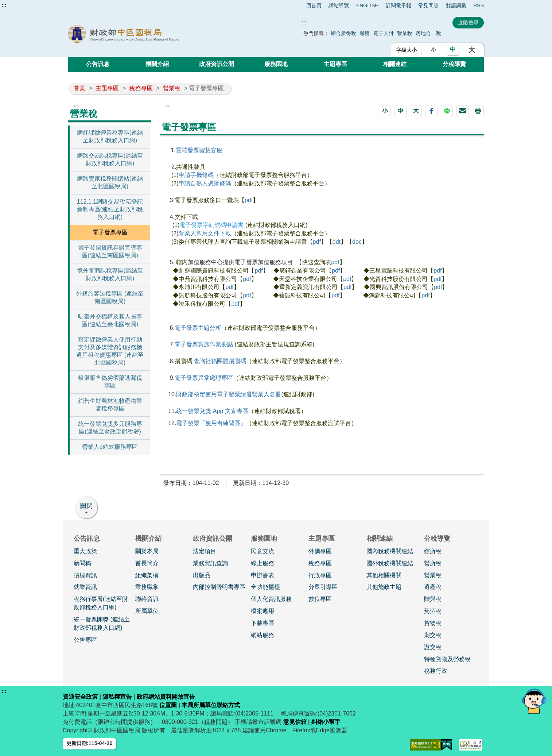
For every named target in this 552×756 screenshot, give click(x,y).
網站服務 (263, 635)
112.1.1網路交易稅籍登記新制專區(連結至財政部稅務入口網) (110, 209)
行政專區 (320, 575)
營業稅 (405, 33)
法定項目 (205, 551)
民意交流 (263, 551)
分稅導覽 (454, 64)
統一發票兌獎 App (200, 411)
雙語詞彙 (456, 5)
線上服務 (263, 563)
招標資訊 (85, 575)
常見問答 (428, 5)
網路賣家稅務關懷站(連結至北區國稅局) (110, 182)
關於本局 (147, 551)
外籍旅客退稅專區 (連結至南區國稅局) (110, 297)
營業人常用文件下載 (205, 233)
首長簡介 (147, 563)
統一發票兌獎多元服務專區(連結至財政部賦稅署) (110, 428)
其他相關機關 (384, 575)
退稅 (365, 33)
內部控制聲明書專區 (219, 587)
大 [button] (472, 50)
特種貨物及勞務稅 (447, 659)
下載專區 (263, 623)
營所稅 (433, 563)
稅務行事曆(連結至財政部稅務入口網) (101, 603)
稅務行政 (436, 671)
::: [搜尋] (304, 22)
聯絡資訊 (147, 599)
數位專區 (320, 599)
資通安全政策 (80, 697)
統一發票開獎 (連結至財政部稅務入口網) (102, 624)
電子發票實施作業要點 (205, 344)
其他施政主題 (384, 587)
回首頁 (314, 5)
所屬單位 (147, 611)
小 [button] (434, 50)
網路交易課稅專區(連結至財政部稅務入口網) (110, 159)
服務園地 (276, 64)
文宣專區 (237, 411)
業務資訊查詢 (210, 563)
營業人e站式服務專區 (110, 447)
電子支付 (384, 33)
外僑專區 (320, 551)
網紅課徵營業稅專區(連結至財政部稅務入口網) (110, 136)
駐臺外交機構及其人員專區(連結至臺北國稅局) (110, 320)
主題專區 (335, 64)
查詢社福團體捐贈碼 (220, 361)
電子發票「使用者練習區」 (211, 423)
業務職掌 (147, 587)
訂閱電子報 (399, 5)
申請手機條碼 (196, 175)
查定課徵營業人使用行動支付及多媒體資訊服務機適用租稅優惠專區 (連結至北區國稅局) (110, 351)
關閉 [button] (87, 506)
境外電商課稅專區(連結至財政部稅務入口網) (110, 274)
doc (357, 242)
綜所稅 (433, 551)
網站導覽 (339, 5)
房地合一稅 (428, 33)
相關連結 (395, 64)
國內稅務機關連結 (390, 551)
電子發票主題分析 (198, 328)
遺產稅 (433, 587)
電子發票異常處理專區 (204, 378)
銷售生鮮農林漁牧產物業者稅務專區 (110, 405)
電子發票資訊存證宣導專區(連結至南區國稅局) (110, 251)
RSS (479, 5)
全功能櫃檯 (265, 587)
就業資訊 (85, 587)
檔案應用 (263, 611)
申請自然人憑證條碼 (205, 183)
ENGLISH (367, 5)
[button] (385, 111)
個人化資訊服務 (271, 599)
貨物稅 (433, 623)
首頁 (79, 88)
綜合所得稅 (343, 33)
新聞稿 (82, 563)
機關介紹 (157, 64)
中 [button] (453, 49)
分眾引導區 (323, 587)
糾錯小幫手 (326, 722)
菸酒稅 (433, 611)
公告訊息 (98, 64)
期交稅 (433, 635)
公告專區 (85, 640)
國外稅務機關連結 (390, 563)
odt (337, 242)
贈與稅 (433, 599)
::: (4, 5)
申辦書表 (263, 575)
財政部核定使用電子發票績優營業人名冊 (229, 394)
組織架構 (147, 575)
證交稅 (433, 647)
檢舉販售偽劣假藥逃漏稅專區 (110, 382)
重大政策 (85, 551)
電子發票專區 (110, 232)
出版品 (202, 575)
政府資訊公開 (217, 64)
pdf (249, 200)
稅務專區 (141, 88)
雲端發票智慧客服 (200, 150)
